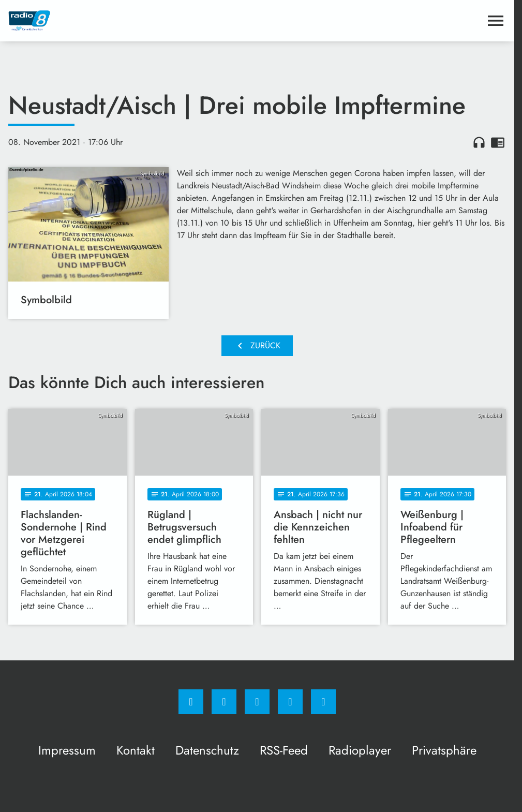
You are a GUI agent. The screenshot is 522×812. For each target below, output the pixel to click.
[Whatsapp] (257, 702)
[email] (323, 702)
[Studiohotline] (290, 702)
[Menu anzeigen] (496, 21)
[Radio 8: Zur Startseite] (133, 21)
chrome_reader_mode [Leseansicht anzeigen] (498, 142)
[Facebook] (191, 702)
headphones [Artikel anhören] (479, 142)
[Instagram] (224, 702)
